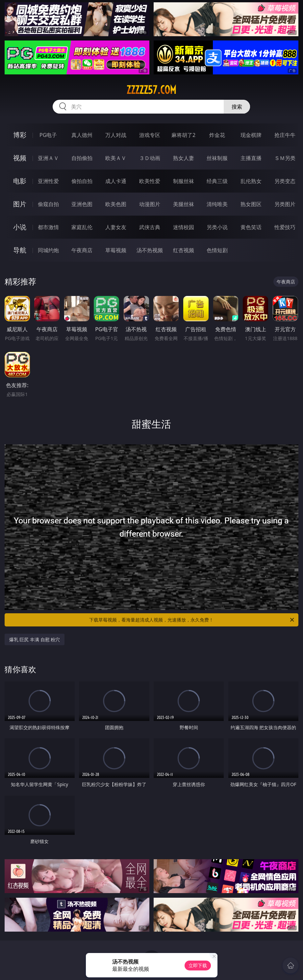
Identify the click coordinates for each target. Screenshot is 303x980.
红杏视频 (184, 250)
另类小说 (217, 227)
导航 (20, 250)
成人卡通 (116, 181)
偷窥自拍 (48, 204)
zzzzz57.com (151, 90)
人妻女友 (116, 227)
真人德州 (82, 135)
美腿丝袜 (184, 204)
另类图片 (285, 204)
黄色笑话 (251, 227)
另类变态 (285, 181)
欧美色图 (116, 204)
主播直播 (251, 158)
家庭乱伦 (82, 227)
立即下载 (198, 965)
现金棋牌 (251, 135)
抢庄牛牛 (285, 135)
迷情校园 (184, 227)
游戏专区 (150, 135)
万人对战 (116, 135)
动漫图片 (150, 204)
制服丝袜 (184, 181)
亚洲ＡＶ (48, 158)
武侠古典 (150, 227)
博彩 (20, 135)
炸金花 (217, 135)
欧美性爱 (150, 181)
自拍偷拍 (82, 158)
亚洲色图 (82, 204)
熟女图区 (251, 204)
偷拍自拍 (82, 181)
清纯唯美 (217, 204)
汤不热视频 (150, 250)
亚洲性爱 (48, 181)
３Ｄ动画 (150, 158)
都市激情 (48, 227)
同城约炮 (48, 250)
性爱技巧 (285, 227)
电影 (20, 181)
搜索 (237, 107)
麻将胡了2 (183, 135)
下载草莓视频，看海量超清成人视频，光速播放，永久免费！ (192, 620)
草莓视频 (116, 250)
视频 (20, 158)
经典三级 (217, 181)
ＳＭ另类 (285, 158)
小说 (20, 227)
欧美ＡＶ (116, 158)
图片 (20, 204)
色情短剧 (217, 250)
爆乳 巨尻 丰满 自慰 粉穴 (35, 639)
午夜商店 (82, 250)
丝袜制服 (217, 158)
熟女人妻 (184, 158)
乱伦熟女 (251, 181)
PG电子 (48, 135)
